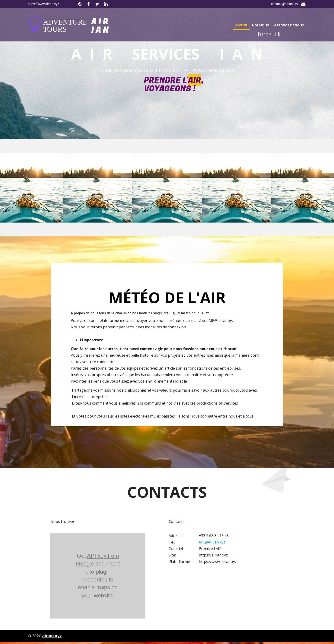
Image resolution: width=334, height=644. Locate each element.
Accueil (241, 25)
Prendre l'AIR (269, 34)
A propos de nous (289, 25)
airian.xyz (52, 636)
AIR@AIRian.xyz (212, 542)
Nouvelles (261, 25)
